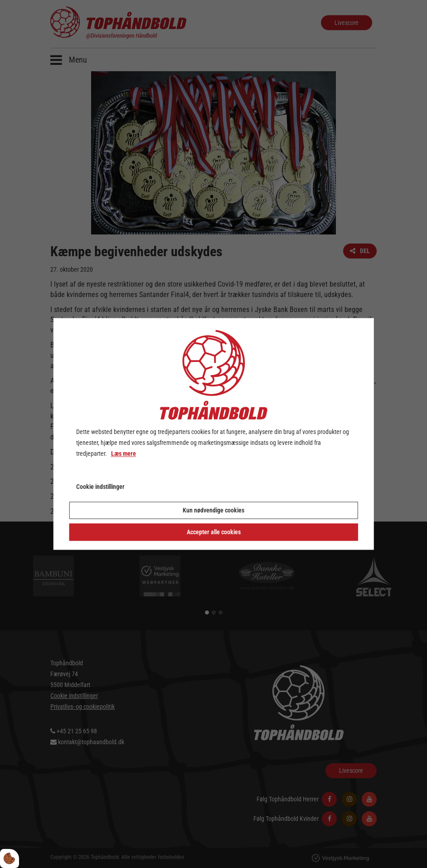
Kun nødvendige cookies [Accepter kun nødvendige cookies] (213, 511)
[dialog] (214, 434)
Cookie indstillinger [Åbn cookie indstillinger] (100, 487)
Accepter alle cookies (214, 532)
